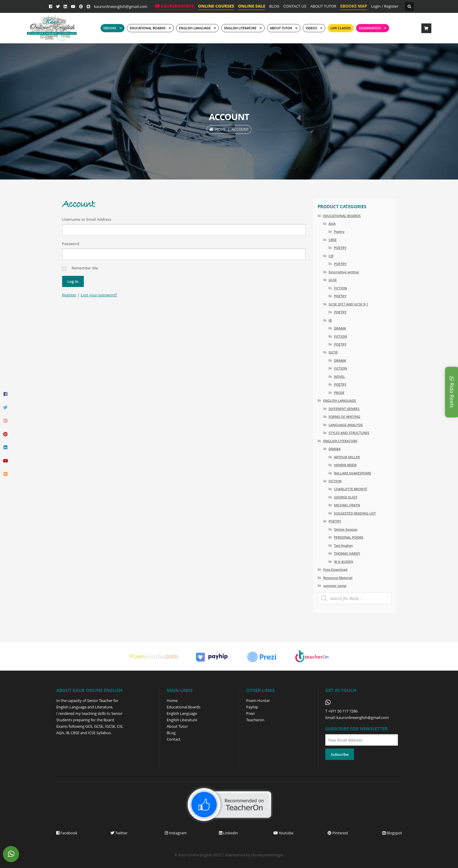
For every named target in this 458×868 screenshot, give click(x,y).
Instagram (176, 833)
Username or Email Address (87, 219)
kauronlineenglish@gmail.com (121, 6)
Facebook (67, 833)
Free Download (335, 569)
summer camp (335, 586)
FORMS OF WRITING (344, 417)
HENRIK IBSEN (345, 465)
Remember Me (85, 268)
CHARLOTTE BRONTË (351, 489)
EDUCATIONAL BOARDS (148, 28)
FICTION (340, 288)
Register (69, 295)
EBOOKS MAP (354, 6)
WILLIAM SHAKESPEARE (353, 473)
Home (221, 129)
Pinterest (338, 833)
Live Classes (341, 28)
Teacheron (255, 720)
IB (330, 320)
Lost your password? (99, 295)
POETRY (340, 248)
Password (71, 244)
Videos (311, 28)
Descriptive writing (344, 272)
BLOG (274, 6)
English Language (182, 713)
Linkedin (228, 833)
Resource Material (338, 578)
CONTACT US (295, 6)
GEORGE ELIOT (346, 497)
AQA (332, 224)
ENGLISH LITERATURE (340, 441)
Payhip (252, 707)
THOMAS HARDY (347, 553)
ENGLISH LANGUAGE (195, 28)
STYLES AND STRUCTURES (349, 433)
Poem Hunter (258, 700)
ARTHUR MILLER (347, 457)
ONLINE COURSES (216, 6)
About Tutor (177, 726)
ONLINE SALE (252, 6)
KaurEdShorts (174, 6)
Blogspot (392, 833)
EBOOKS (110, 28)
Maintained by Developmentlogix (254, 855)
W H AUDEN (344, 562)
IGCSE (333, 352)
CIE (331, 256)
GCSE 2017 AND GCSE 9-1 (348, 304)
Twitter (119, 833)
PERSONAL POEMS (349, 537)
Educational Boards (184, 707)
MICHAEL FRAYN (347, 505)
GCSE (333, 280)
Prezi (250, 713)
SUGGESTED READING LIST (355, 513)
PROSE (339, 393)
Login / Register (385, 6)
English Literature (240, 28)
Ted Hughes (343, 545)
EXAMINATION (370, 28)
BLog (171, 733)
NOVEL (339, 376)
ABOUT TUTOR (323, 6)
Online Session (346, 529)
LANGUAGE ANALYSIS (346, 425)
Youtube (283, 833)
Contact (174, 739)
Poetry (339, 231)
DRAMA (340, 328)
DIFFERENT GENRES (344, 409)
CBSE (332, 240)
